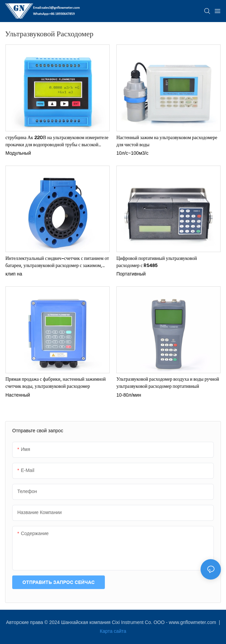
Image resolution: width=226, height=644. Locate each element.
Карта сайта (113, 631)
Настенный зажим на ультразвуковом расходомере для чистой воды (167, 141)
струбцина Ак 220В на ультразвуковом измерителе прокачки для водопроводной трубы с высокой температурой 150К (57, 141)
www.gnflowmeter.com (193, 622)
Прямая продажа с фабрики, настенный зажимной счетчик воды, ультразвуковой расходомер (56, 382)
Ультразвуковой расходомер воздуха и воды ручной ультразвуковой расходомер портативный (168, 382)
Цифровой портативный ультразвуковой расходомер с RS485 (157, 262)
